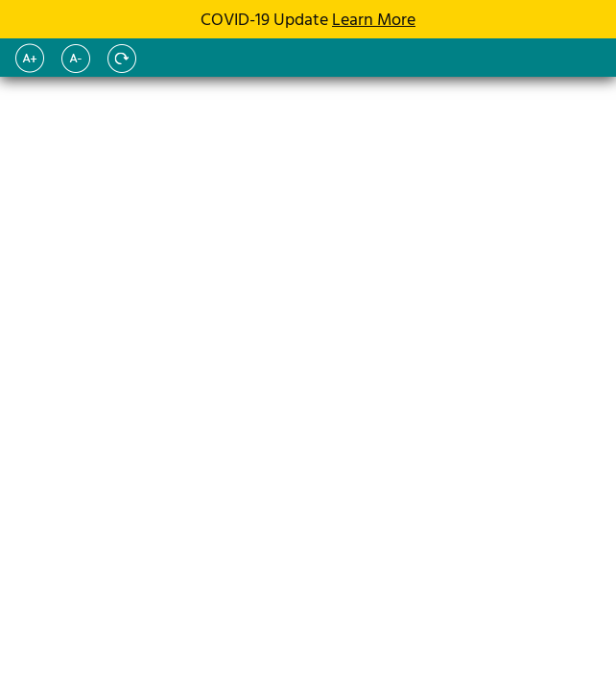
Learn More (374, 21)
